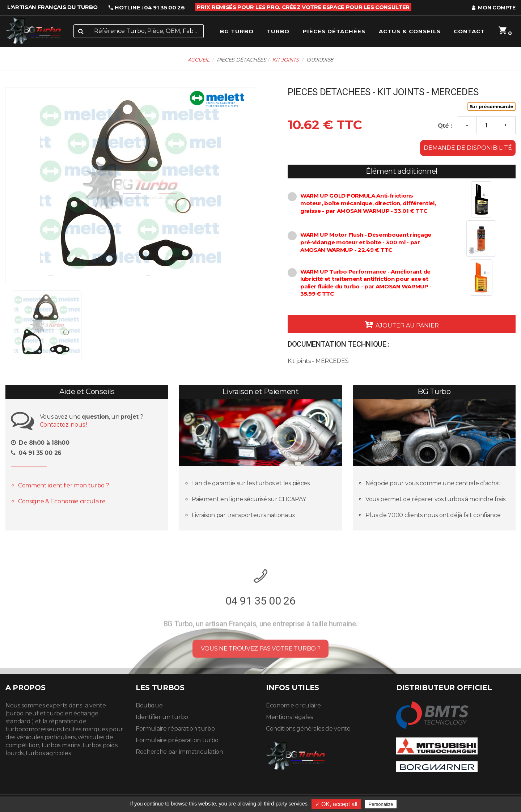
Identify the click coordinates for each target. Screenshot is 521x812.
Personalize (381, 804)
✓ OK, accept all (336, 804)
